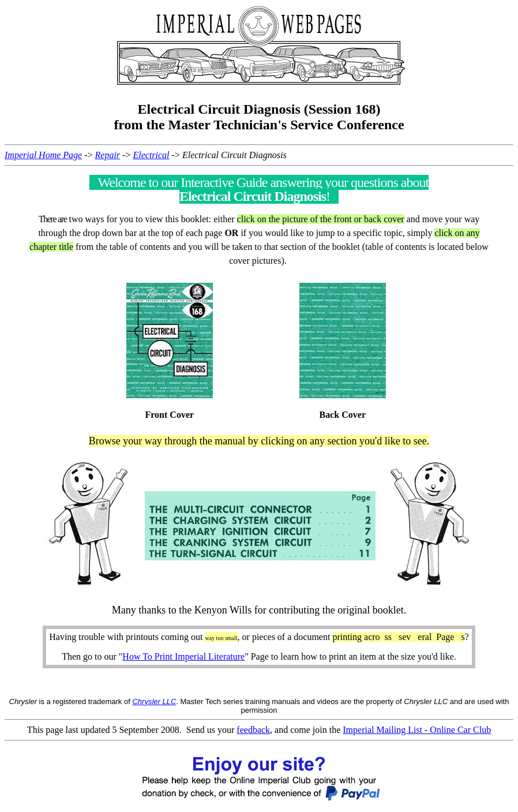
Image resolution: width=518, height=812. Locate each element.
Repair (108, 155)
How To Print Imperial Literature (183, 656)
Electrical (151, 155)
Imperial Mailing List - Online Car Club (417, 730)
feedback (253, 730)
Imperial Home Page (43, 155)
